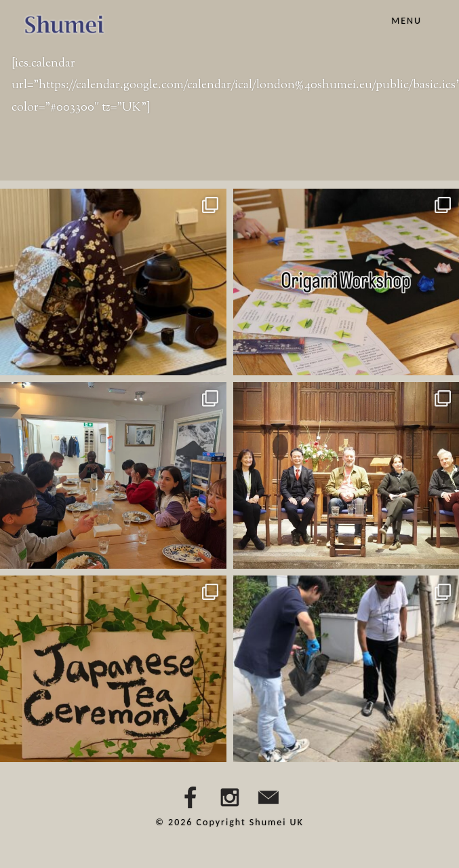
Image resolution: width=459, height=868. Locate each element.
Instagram (230, 797)
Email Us (268, 797)
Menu (406, 21)
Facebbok (191, 797)
